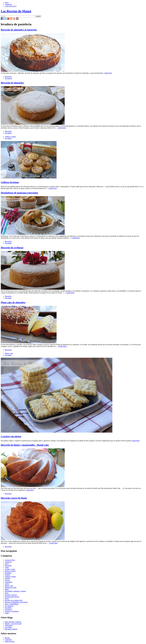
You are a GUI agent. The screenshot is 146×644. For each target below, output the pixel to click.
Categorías (8, 4)
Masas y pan (9, 353)
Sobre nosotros (10, 641)
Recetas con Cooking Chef (14, 600)
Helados (8, 578)
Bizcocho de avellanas (12, 248)
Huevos (7, 580)
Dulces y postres (10, 571)
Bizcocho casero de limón (14, 498)
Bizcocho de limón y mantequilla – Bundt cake (25, 445)
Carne (7, 567)
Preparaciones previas (12, 597)
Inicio (7, 2)
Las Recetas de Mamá (16, 11)
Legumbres (9, 582)
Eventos (8, 575)
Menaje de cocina (11, 587)
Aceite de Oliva (10, 560)
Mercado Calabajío (11, 629)
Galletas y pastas (10, 137)
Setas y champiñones (12, 604)
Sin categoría (9, 606)
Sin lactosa (8, 78)
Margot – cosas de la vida (13, 624)
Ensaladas (8, 573)
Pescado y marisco (11, 595)
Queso (7, 598)
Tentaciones (9, 625)
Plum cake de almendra (13, 302)
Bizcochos (8, 77)
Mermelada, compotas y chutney (15, 591)
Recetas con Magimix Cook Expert (16, 602)
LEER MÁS (108, 73)
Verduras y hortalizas (12, 611)
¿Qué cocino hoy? (11, 6)
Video (7, 613)
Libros (7, 584)
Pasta (7, 593)
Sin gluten (8, 133)
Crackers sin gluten (11, 436)
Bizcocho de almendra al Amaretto (19, 30)
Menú (7, 589)
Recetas (7, 638)
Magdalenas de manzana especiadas (19, 193)
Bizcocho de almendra (12, 83)
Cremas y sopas (10, 569)
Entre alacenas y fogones (13, 622)
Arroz (7, 564)
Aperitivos (8, 562)
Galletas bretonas (10, 182)
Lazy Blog (8, 627)
